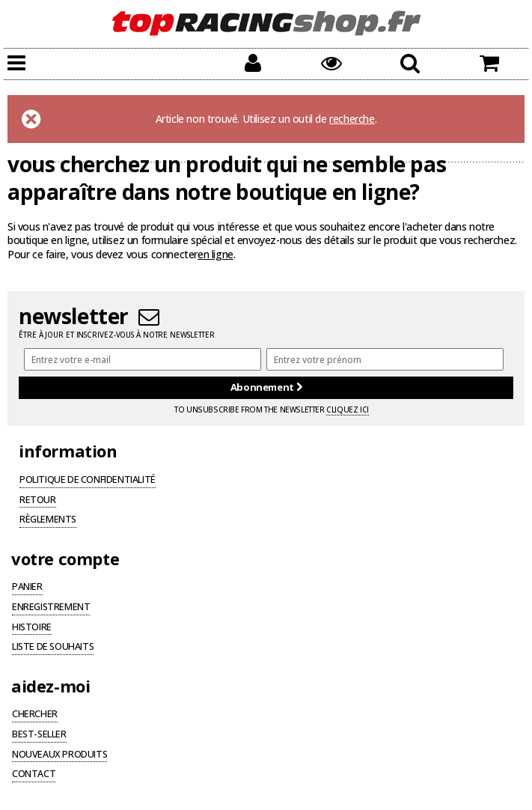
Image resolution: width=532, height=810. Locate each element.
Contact (34, 775)
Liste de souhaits (53, 648)
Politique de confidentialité (88, 481)
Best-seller (39, 735)
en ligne (215, 254)
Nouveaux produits (59, 755)
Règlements (48, 520)
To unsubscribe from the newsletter (272, 410)
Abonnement (266, 387)
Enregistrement (51, 608)
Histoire (32, 628)
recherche (352, 119)
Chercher (35, 715)
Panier (27, 588)
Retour (38, 501)
